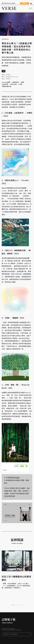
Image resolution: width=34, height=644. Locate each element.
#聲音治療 (13, 84)
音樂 (4, 71)
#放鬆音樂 (5, 84)
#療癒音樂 (15, 82)
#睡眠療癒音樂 (6, 86)
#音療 (20, 84)
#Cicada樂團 (6, 82)
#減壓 (22, 82)
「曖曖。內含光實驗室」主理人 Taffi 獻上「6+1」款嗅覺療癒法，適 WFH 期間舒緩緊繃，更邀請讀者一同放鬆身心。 (16, 586)
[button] (13, 605)
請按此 (17, 478)
